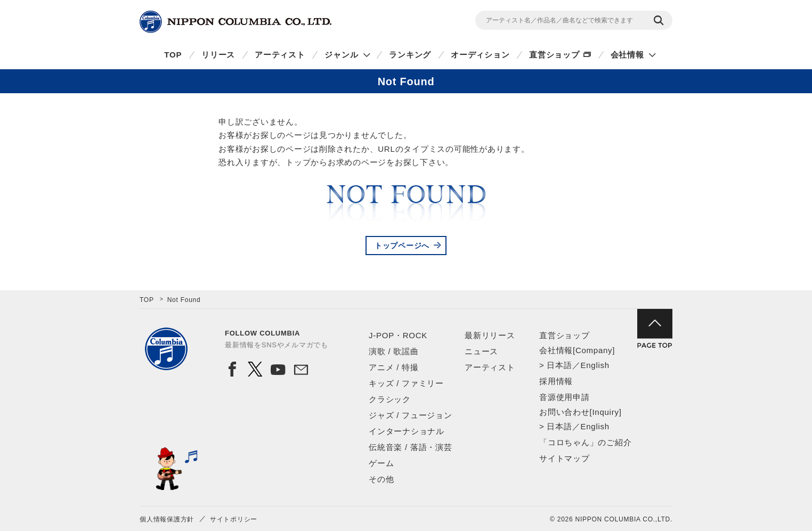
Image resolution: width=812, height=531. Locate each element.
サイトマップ (565, 458)
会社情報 (627, 55)
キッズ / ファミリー (406, 383)
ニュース (481, 351)
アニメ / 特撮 (394, 367)
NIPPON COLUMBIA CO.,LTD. (236, 22)
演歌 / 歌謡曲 (394, 351)
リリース (218, 55)
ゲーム (381, 463)
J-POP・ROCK (398, 335)
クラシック (390, 399)
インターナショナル (407, 431)
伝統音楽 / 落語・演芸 (411, 447)
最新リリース (490, 335)
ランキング (410, 55)
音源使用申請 (565, 397)
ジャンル (341, 55)
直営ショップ (554, 55)
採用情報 (556, 381)
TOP (173, 55)
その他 (381, 479)
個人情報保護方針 (167, 519)
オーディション (480, 55)
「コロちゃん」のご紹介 (585, 442)
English (595, 365)
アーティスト (280, 55)
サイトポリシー (234, 519)
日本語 (559, 365)
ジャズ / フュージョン (411, 415)
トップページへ (402, 246)
